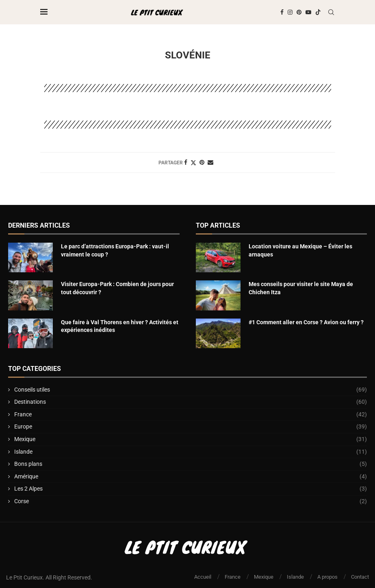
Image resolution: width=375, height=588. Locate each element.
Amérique (191, 477)
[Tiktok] (318, 12)
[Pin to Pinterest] (202, 162)
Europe (191, 427)
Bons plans (191, 464)
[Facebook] (282, 12)
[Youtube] (308, 12)
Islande (191, 452)
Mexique (191, 439)
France (191, 415)
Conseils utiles (191, 390)
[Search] (331, 12)
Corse (191, 502)
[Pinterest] (299, 12)
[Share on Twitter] (193, 163)
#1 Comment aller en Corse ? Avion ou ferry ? (306, 322)
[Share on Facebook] (186, 162)
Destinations (191, 402)
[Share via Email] (210, 162)
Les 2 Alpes (191, 489)
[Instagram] (290, 12)
